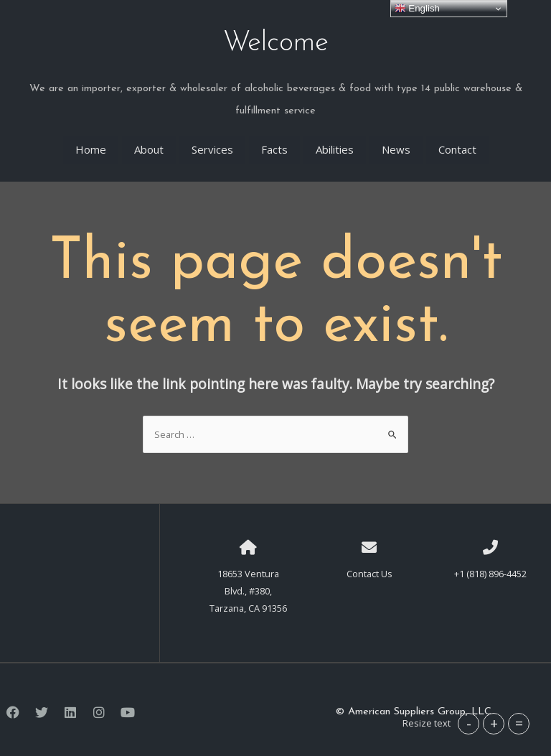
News (396, 145)
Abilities (335, 145)
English (417, 9)
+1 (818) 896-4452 (490, 568)
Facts (274, 145)
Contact (457, 145)
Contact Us (369, 568)
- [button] (469, 723)
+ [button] (494, 723)
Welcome (275, 40)
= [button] (519, 723)
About (149, 145)
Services (212, 145)
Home (91, 145)
